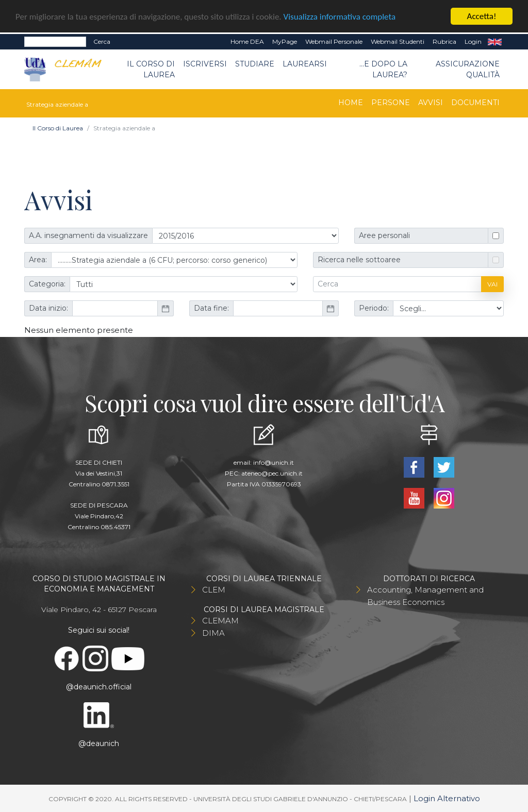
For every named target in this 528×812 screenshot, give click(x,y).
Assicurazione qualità (468, 69)
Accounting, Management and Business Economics (425, 596)
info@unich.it (274, 462)
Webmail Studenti (398, 41)
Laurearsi (305, 63)
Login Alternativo (447, 798)
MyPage (285, 41)
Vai (492, 284)
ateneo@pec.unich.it (272, 473)
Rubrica (444, 41)
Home (351, 103)
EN (495, 42)
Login (473, 41)
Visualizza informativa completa (340, 16)
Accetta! (482, 16)
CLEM (214, 590)
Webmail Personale (334, 41)
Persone (391, 103)
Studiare (255, 63)
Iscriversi (205, 63)
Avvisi (431, 103)
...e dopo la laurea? (383, 69)
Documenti (475, 103)
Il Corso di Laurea (151, 69)
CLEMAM (220, 621)
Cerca (102, 41)
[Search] (55, 42)
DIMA (213, 633)
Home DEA (247, 41)
